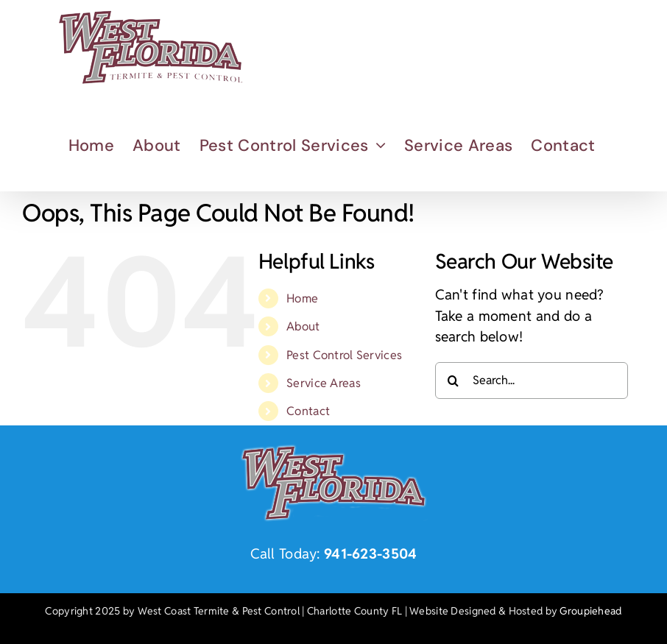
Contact (308, 411)
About (303, 326)
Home (302, 298)
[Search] (454, 381)
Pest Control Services (344, 355)
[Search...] (532, 381)
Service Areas (324, 383)
